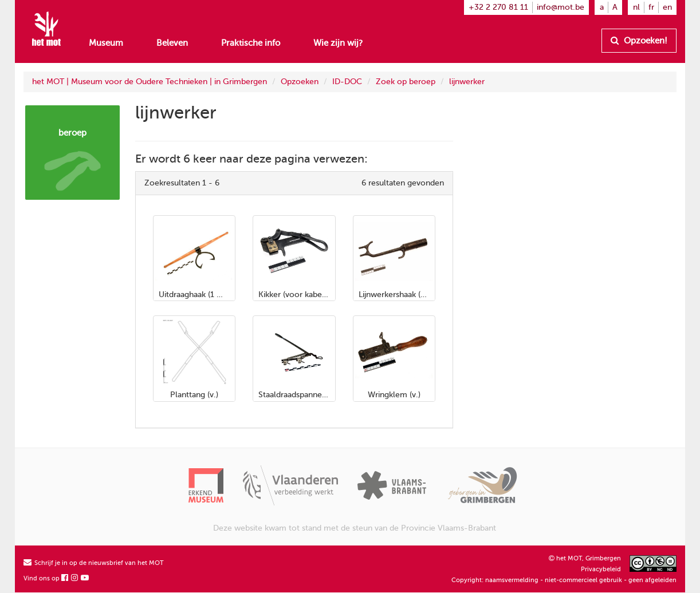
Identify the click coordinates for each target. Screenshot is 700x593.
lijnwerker (467, 82)
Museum (106, 43)
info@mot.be (561, 7)
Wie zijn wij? (338, 43)
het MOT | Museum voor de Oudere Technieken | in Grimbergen (150, 82)
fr (651, 7)
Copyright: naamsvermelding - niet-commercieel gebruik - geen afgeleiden (564, 580)
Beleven (172, 43)
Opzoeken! (639, 41)
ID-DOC (347, 82)
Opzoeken (300, 82)
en (667, 7)
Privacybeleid (601, 569)
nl (636, 7)
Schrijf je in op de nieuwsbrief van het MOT (94, 563)
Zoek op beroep (406, 82)
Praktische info (251, 43)
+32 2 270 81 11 (498, 7)
